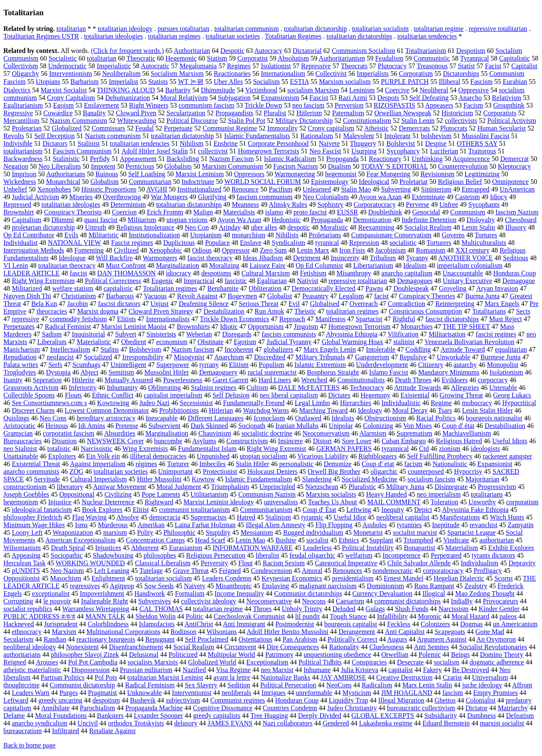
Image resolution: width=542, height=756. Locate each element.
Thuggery (363, 143)
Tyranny (417, 258)
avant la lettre (232, 677)
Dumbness (481, 716)
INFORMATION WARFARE (253, 548)
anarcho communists (31, 471)
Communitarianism (266, 510)
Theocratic (141, 58)
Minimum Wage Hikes (34, 525)
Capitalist (524, 66)
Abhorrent (145, 548)
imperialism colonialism (470, 265)
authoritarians (22, 655)
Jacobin (78, 304)
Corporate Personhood (278, 143)
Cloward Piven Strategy (161, 311)
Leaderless (317, 548)
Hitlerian (221, 410)
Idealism (415, 265)
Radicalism (377, 685)
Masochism (66, 578)
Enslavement (101, 105)
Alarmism (373, 433)
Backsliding (183, 159)
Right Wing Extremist (277, 449)
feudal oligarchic (312, 555)
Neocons (314, 601)
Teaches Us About (332, 502)
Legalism (351, 296)
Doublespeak (411, 288)
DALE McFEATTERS (309, 388)
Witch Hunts (507, 517)
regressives (85, 586)
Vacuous (155, 296)
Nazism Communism (78, 121)
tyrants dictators (494, 555)
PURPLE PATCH (405, 82)
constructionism (25, 487)
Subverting (396, 189)
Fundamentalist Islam (207, 449)
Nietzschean (322, 487)
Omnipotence (510, 182)
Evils (71, 235)
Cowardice (58, 113)
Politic (195, 616)
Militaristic (104, 235)
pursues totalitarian (183, 29)
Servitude (47, 479)
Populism (271, 365)
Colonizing (378, 426)
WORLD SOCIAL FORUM (263, 182)
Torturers (439, 243)
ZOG (76, 471)
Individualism (480, 563)
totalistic (59, 449)
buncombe (168, 441)
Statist (466, 66)
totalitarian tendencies (427, 36)
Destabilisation (505, 426)
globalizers (279, 349)
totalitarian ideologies (113, 36)
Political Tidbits (320, 662)
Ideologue (72, 258)
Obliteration (265, 288)
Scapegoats (450, 632)
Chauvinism (215, 433)
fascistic (236, 281)
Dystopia (58, 372)
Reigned (15, 662)
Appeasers (439, 105)
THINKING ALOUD (126, 90)
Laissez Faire (267, 265)
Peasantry (315, 296)
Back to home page (29, 745)
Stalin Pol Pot (246, 121)
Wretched (314, 380)
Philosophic (180, 532)
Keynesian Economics (292, 578)
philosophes (160, 555)
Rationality (344, 647)
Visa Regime (233, 670)
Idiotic (229, 327)
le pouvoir (57, 601)
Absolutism (293, 58)
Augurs (397, 639)
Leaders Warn (31, 693)
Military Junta (405, 487)
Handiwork (149, 593)
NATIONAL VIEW (74, 243)
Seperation (47, 380)
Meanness (245, 204)
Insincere (290, 441)
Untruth (96, 227)
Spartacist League (471, 532)
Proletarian (27, 128)
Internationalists (168, 319)
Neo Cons (53, 418)
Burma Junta (483, 296)
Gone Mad (490, 632)
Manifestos (330, 319)
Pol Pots (106, 677)
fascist (79, 273)
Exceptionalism (268, 662)
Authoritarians (66, 174)
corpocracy (493, 380)
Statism (217, 58)
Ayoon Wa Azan (239, 220)
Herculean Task (24, 563)
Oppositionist (22, 578)
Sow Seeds (159, 586)
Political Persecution (288, 685)
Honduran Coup (297, 700)
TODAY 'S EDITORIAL (395, 166)
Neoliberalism (121, 74)
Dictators (55, 143)
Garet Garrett (231, 380)
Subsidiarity (441, 716)
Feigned (230, 571)
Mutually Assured (129, 380)
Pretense (127, 426)
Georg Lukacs (512, 395)
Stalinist (88, 143)
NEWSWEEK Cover (115, 441)
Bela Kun (44, 304)
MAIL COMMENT (394, 502)
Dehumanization (127, 98)
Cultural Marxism (265, 273)
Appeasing (26, 555)
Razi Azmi (353, 98)
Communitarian (150, 182)
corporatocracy (443, 571)
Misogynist (189, 357)
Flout (246, 563)
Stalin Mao (356, 189)
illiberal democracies (158, 456)
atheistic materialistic (32, 670)
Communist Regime (230, 128)
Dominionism (385, 586)
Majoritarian (482, 479)
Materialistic (94, 342)
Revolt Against (197, 296)
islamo (274, 212)
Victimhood (261, 90)
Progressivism (497, 487)
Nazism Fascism (231, 159)
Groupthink (509, 105)
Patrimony (279, 655)
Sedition (239, 685)
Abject (90, 372)
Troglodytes (20, 372)
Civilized (126, 250)
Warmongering (295, 174)
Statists (158, 82)
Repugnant (160, 639)
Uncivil (88, 723)
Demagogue (518, 281)
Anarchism (229, 357)
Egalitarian (272, 281)
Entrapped (476, 189)
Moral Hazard (470, 616)
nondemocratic (393, 571)
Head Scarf (210, 540)
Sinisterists (161, 334)
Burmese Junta (501, 357)
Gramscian (18, 433)
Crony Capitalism (71, 98)
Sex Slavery (201, 685)
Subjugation (234, 98)
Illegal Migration (401, 700)
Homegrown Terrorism (360, 327)
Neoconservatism (326, 433)
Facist (493, 66)
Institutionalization (154, 235)
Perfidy (100, 159)
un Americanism (515, 624)
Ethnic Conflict (113, 395)
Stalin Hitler (253, 464)
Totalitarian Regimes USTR (41, 36)
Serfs (55, 365)
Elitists (126, 319)
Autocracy (268, 51)
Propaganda (327, 220)
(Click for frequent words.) (127, 51)
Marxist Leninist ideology (218, 502)
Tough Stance (348, 616)
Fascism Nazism (295, 166)
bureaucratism (23, 731)
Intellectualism (70, 349)
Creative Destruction (405, 677)
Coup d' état (458, 426)
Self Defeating (429, 98)
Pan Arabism (300, 639)
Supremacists (209, 517)
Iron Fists (352, 250)
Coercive (397, 90)
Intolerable (380, 349)
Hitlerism (309, 113)
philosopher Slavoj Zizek (85, 655)
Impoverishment (102, 593)
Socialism (267, 82)
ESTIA (299, 82)
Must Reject (506, 319)
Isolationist (276, 66)
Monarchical (63, 182)
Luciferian (444, 151)
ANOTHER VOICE (466, 258)
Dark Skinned (209, 426)
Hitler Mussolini (159, 479)
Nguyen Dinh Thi (27, 296)
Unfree (449, 204)
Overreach (364, 304)
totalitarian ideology (125, 29)
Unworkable (453, 357)
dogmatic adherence (497, 662)
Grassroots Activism (31, 388)
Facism (473, 105)
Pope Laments (161, 494)
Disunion (65, 441)
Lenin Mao (250, 540)
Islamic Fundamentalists (257, 136)
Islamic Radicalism (290, 159)
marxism (115, 532)
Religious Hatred (459, 441)
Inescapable (162, 418)
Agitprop (122, 586)
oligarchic (384, 471)
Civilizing (118, 494)
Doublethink (385, 212)
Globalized (66, 128)
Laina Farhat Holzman (205, 525)
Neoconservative (269, 601)
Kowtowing (113, 403)
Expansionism (280, 98)
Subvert (126, 334)
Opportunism (265, 327)
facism (413, 464)
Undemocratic (68, 66)
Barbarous (120, 296)
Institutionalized (199, 189)
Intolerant (397, 136)
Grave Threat (191, 571)
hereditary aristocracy (106, 418)
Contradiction (406, 304)
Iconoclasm (269, 418)
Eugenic (162, 281)
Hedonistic (286, 220)
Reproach (292, 319)
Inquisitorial (88, 334)
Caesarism (350, 601)
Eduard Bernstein (446, 723)
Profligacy (488, 571)
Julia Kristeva (359, 670)
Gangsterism (372, 357)
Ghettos (445, 700)
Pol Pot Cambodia (93, 662)
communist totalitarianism (195, 510)
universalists (281, 502)
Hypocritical (519, 403)
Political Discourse (192, 121)
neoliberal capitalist (403, 517)
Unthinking (427, 159)
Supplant (381, 540)
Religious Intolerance (145, 227)
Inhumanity (122, 388)
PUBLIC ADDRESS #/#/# (39, 616)
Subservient (165, 426)
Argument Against (441, 639)
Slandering (317, 479)
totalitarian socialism (380, 29)
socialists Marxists (153, 662)
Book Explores (102, 510)
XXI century (473, 250)
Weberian (199, 334)
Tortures (486, 235)
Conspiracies (369, 662)
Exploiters (62, 456)
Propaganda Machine (154, 708)
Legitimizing (482, 174)
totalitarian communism (246, 29)
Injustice (60, 502)
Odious (202, 250)
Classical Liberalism (163, 563)
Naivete (329, 143)
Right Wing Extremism (43, 281)
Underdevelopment (382, 365)
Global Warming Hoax (353, 342)
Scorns (503, 578)
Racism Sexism (284, 563)
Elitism (239, 365)
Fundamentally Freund (254, 403)
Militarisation (447, 334)
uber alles (264, 227)
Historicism (458, 113)
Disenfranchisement (136, 647)
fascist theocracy (210, 258)
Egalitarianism (23, 105)
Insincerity (345, 258)
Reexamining (376, 227)
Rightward (159, 502)
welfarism (359, 555)
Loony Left (27, 532)
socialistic (403, 243)
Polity (145, 532)
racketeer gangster (507, 456)
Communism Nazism (267, 494)
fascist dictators (119, 304)
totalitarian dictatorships (359, 36)
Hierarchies (356, 403)
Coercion (124, 212)
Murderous (113, 525)
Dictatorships (461, 74)
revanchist (484, 525)
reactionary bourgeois (106, 639)
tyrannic (312, 517)
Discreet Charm (33, 410)
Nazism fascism (193, 349)
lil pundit (307, 616)
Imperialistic (114, 66)
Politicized (183, 655)
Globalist (280, 296)
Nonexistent (82, 647)
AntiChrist (199, 624)
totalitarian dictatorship (316, 29)
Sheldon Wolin (156, 616)
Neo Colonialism (326, 197)
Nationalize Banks (285, 677)
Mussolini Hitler (167, 372)
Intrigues (274, 693)
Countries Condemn (290, 708)
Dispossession (90, 670)
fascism (453, 693)
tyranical (327, 243)
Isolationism (506, 372)
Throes (262, 609)
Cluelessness (387, 647)
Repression (364, 243)
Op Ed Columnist (319, 265)
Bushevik (143, 700)
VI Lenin (16, 265)
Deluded (344, 609)
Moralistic (334, 227)
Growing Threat (461, 395)
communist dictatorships (408, 601)
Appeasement (138, 159)
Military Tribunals (320, 357)
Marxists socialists (331, 494)
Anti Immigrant (244, 624)
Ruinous (106, 174)
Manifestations (460, 517)
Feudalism (389, 58)
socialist (317, 540)
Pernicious (140, 166)
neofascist (60, 357)
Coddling (418, 349)
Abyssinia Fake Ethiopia (475, 510)
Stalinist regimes (214, 388)
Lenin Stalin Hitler (487, 410)
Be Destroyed (471, 670)
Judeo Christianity (352, 708)
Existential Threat (36, 464)
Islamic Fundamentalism (259, 479)
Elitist (141, 510)
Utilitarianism (209, 494)
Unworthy (482, 502)
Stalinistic (66, 159)
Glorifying (212, 197)
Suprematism (415, 433)
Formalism (189, 593)
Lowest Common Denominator (107, 410)
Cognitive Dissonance (223, 708)
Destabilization (224, 311)
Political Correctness (113, 281)
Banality (94, 113)
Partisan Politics (63, 677)
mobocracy (477, 403)
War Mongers (169, 197)
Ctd (424, 449)
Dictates (339, 395)
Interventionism (71, 74)
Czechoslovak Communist (249, 616)
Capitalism (26, 220)
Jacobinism (390, 250)
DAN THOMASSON (127, 273)
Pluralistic (362, 487)
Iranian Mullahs (297, 426)
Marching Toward (324, 410)
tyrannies (410, 525)
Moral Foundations (61, 716)
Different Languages (216, 418)
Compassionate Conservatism (391, 235)
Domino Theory (501, 655)
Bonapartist (420, 548)
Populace (217, 243)
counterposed (426, 471)
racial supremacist (272, 372)
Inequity (393, 510)
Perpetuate (178, 128)
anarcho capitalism (407, 273)
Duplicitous (179, 243)
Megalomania (198, 66)
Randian (55, 639)
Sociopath (252, 426)
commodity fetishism (78, 319)
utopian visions (187, 220)
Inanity (13, 380)
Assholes (375, 525)
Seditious (516, 258)
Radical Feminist (68, 327)
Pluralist (275, 113)
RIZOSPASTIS (395, 105)
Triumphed (418, 540)
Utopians (48, 82)
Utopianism (206, 235)
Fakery (432, 670)
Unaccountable (463, 273)
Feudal (145, 128)
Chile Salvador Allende (419, 563)
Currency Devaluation (382, 593)
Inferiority (83, 388)
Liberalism (52, 342)
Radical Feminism (150, 685)
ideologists (485, 449)
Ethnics (349, 540)
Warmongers (160, 258)
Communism (468, 212)
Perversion (349, 105)
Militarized (27, 288)
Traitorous (482, 151)
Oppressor (236, 250)
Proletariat (413, 182)
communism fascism (207, 105)
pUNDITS (26, 571)
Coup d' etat (378, 464)
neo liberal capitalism (289, 395)
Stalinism (278, 517)
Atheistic (376, 128)
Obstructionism (385, 418)
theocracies (52, 311)
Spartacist (369, 319)
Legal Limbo (312, 403)
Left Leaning (112, 571)
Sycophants (484, 204)
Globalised (325, 304)
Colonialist (481, 700)
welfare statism (73, 288)
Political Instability (368, 548)
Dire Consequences (293, 647)
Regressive (18, 113)
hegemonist (341, 174)
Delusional (144, 655)
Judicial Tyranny (289, 342)
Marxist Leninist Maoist (134, 327)
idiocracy (179, 273)
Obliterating (165, 388)
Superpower (173, 365)
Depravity (522, 563)
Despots (388, 98)
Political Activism (512, 121)
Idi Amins (92, 426)
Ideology (370, 410)
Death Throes (413, 380)
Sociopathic (67, 555)
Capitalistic (515, 58)
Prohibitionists (179, 410)
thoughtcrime (21, 685)
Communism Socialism (363, 51)
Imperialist (123, 82)
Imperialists (373, 74)
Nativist (308, 281)
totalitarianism (23, 151)
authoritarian (497, 540)
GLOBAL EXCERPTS (383, 716)
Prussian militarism (146, 670)
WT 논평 (191, 82)
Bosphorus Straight (333, 372)
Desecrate (411, 662)
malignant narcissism (328, 586)
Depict (423, 510)
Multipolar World (232, 655)
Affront (522, 685)
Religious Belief (460, 182)
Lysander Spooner (158, 716)
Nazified (194, 670)
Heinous (57, 426)
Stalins (110, 349)
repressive (26, 319)
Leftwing (359, 510)
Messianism (257, 532)
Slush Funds (412, 609)
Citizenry (431, 365)
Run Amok (269, 311)
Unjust (159, 304)
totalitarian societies (232, 36)
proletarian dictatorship (43, 227)
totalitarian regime (439, 29)
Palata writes (21, 365)
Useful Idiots (510, 441)
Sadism (52, 334)
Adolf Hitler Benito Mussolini (287, 632)
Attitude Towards (418, 388)
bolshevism (436, 136)
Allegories (465, 388)
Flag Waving (89, 517)
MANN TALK (105, 616)
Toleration (445, 502)
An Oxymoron (496, 639)
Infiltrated (66, 731)
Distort (322, 441)
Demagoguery (218, 372)
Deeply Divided (320, 716)
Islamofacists (157, 624)
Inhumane (317, 670)
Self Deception (55, 136)
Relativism (507, 98)
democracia (165, 517)
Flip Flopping (334, 525)
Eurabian (515, 82)
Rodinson (184, 632)
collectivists (461, 121)
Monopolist (503, 365)
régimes (146, 464)
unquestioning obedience (337, 655)
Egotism (245, 342)
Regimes (239, 66)
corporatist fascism (68, 433)
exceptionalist (51, 593)
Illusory (516, 227)
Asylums (204, 441)
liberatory (70, 487)
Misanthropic (234, 586)
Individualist (21, 243)
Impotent (103, 166)
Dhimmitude (218, 90)
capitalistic (118, 288)
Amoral (312, 571)
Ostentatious (255, 639)
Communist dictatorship (82, 685)
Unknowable (144, 693)
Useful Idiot (350, 517)
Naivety (195, 586)
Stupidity (218, 532)
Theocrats (354, 66)
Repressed (17, 204)
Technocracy (367, 388)
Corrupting (18, 601)
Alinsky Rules (288, 204)
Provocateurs (501, 601)
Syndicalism (288, 243)
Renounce (245, 189)
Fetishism (313, 273)
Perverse (418, 204)
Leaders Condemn (227, 578)
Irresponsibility (143, 357)
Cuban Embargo (404, 441)
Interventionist (192, 693)
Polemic (430, 655)
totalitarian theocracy (67, 265)
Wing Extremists (145, 449)
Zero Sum (274, 250)
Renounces (347, 571)
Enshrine (225, 143)
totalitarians (487, 494)
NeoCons (339, 685)
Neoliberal (434, 90)
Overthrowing (122, 197)
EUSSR (348, 212)
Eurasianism (186, 548)
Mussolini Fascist (486, 136)
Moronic (430, 616)
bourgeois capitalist (351, 624)
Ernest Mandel (404, 578)
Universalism (490, 677)
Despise (436, 143)
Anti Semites (431, 647)
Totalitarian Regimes (293, 36)
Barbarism (84, 82)
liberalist (268, 555)
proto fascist (310, 212)
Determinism (128, 204)
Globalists (178, 166)
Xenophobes (54, 189)
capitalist (401, 670)
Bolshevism (145, 349)
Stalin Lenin (418, 121)
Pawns (374, 288)
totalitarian (71, 29)
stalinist (404, 342)
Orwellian (395, 655)
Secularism (18, 639)
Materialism (462, 548)
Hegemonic (181, 58)
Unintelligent (128, 365)
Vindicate (456, 540)
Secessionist (196, 403)
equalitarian (511, 349)
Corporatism (416, 74)
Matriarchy (513, 708)
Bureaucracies (23, 441)
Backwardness (23, 159)
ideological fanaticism (42, 510)
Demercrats (415, 128)
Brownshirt (19, 212)
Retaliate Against (113, 731)
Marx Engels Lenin (330, 349)
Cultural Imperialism (99, 479)
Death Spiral (68, 548)
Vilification (403, 334)
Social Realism (194, 647)
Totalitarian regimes (170, 288)
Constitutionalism (367, 121)
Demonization (372, 220)
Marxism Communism (232, 166)
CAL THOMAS (161, 609)
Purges (69, 693)
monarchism (249, 235)
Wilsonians (222, 632)
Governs (453, 235)
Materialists (239, 212)
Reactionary (385, 159)
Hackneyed (19, 624)
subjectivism (183, 700)
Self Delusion (231, 395)
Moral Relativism (184, 98)
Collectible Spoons (29, 395)
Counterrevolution (463, 166)
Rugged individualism (313, 532)
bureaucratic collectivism (421, 708)
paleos (508, 616)
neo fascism (308, 105)
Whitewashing (137, 121)
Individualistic (401, 403)
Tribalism (383, 258)
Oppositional (77, 494)
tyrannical (395, 449)
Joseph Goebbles (26, 494)
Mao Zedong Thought (485, 593)
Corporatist (253, 58)
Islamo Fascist (389, 372)
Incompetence (401, 555)
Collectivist (331, 74)
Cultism (257, 388)
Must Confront (126, 265)
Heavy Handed (387, 494)
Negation (16, 166)
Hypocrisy (468, 471)
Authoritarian (192, 51)
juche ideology (482, 685)
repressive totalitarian (498, 29)
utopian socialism (263, 456)
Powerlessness (183, 380)
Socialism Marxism (177, 74)
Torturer (178, 464)
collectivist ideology (209, 601)
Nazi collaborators (288, 723)
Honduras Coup (515, 273)
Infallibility (392, 616)
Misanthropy (354, 273)
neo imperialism (439, 494)
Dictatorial (307, 51)
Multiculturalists (484, 243)
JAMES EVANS (230, 723)
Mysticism (357, 693)
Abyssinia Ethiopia (352, 334)
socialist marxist (415, 532)
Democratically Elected (324, 288)
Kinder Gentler (499, 609)
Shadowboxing (113, 555)
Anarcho (470, 98)
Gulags (375, 609)
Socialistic (63, 58)
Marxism (64, 632)
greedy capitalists (217, 716)
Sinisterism (436, 189)
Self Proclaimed (207, 639)
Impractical (199, 281)
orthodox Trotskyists (136, 723)
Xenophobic (166, 250)
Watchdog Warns (266, 410)
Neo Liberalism (60, 166)
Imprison (24, 174)
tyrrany (209, 365)
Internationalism (283, 74)
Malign (203, 212)
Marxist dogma (98, 311)
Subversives (154, 601)
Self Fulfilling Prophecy (440, 456)
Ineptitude (446, 525)
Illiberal (449, 82)
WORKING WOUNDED (90, 563)
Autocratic (155, 66)
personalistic (297, 464)
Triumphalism (230, 487)
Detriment (307, 258)
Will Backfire (114, 258)
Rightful (404, 319)
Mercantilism (21, 121)
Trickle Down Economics (235, 319)
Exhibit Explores (511, 548)
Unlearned (317, 189)
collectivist (213, 151)
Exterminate (428, 197)
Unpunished (213, 456)
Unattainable (21, 456)
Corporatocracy (375, 204)
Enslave (251, 243)
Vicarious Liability (323, 456)
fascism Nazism (517, 212)
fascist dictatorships (452, 319)
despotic (299, 227)
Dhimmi (62, 220)
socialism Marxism (313, 90)
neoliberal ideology (30, 647)
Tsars (445, 410)
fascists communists (289, 334)
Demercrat (514, 159)
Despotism (471, 51)
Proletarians (325, 235)
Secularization (186, 113)
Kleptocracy (514, 166)
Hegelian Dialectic (459, 578)
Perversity (214, 563)
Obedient (134, 342)
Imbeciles (213, 464)
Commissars (108, 128)
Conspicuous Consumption (425, 311)
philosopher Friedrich (33, 517)
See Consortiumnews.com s (49, 403)
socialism (447, 662)
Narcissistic (97, 449)
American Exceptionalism (81, 540)
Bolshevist (401, 143)
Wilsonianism (22, 548)
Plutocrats (454, 128)
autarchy (465, 365)
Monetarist (368, 532)
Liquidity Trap (348, 700)
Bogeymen (242, 296)
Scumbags (86, 365)
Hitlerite (83, 380)
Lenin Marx (313, 250)
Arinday (230, 227)
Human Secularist (501, 128)
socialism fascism (431, 479)
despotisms (216, 273)
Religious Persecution (216, 555)
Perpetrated (446, 555)
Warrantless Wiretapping (96, 609)
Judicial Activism (36, 197)
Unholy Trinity (302, 609)
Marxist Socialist (64, 90)
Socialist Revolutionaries (493, 647)
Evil (294, 304)
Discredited (270, 357)
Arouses (47, 662)
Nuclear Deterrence (108, 502)
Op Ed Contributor (29, 235)
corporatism (522, 502)
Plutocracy (392, 66)
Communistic (432, 58)
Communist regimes (237, 700)
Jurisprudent (61, 624)
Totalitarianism (426, 51)
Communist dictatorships (308, 593)
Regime (441, 403)
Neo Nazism (67, 571)
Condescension (272, 571)
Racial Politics (436, 418)
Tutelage (151, 571)
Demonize (337, 464)
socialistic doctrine (267, 433)
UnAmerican (517, 189)
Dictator (476, 708)
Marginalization (177, 265)
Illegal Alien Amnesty (276, 525)
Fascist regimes (132, 243)
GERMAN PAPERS (344, 449)
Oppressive (473, 90)
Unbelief (15, 189)
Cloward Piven (136, 113)
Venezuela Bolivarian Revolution (469, 342)
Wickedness (20, 182)
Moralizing (224, 265)
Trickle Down (263, 105)
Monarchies (417, 327)
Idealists (343, 418)
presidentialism (353, 578)
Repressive (316, 66)
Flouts (73, 395)
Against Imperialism (98, 464)
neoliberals (236, 693)
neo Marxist (277, 670)
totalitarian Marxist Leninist (165, 677)
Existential (415, 395)
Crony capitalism (331, 128)
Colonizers (435, 624)
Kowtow (203, 479)
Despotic (232, 51)
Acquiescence (471, 159)
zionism (450, 449)
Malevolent (359, 136)
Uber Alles (228, 82)
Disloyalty (481, 220)
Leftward (16, 700)
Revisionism (437, 174)
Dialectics (17, 90)
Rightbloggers (377, 456)
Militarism (142, 220)
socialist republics (28, 609)
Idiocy (499, 197)
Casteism (468, 197)
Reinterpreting (455, 304)
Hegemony (375, 395)
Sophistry (330, 204)
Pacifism (281, 189)
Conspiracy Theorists (73, 212)
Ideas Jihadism (263, 258)
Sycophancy (403, 151)
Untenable (503, 388)
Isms (81, 525)
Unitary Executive (468, 281)
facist (381, 296)
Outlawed (308, 418)
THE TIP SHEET (466, 327)
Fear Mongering (389, 174)
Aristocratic (19, 426)
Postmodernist (295, 624)
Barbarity (178, 90)
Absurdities (120, 433)
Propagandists (235, 113)
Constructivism (247, 441)
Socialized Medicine (369, 479)
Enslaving (276, 586)
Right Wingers (149, 105)
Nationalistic (450, 464)
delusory (186, 723)
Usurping (364, 151)
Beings (460, 655)
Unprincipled (277, 487)
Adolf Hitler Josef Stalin (155, 151)
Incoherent (239, 349)
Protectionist (220, 471)
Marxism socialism (345, 82)
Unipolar (341, 426)
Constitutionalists (361, 380)
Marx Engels (502, 304)
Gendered (336, 723)
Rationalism (317, 136)
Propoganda (343, 159)
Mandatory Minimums (449, 372)
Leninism (362, 90)
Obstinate (211, 342)
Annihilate (55, 708)
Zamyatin (521, 525)
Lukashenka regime (386, 723)
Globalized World (212, 662)
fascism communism (265, 197)
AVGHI (156, 189)
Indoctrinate (198, 182)
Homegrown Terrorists (269, 151)
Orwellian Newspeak (403, 113)
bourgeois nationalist (494, 418)
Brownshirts (193, 327)
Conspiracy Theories (427, 296)
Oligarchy (25, 74)
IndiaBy (462, 601)
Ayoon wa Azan (380, 197)
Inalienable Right (105, 601)
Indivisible (18, 143)
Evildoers (455, 380)
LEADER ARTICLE (32, 273)
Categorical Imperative (346, 563)
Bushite (286, 540)
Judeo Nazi (155, 403)
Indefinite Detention (429, 220)
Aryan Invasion (497, 288)
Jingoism (306, 327)
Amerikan (151, 525)
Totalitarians (489, 311)
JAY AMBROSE (343, 677)
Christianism (79, 296)
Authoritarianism (342, 58)
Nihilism (191, 143)
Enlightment (108, 578)
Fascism (481, 82)
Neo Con (197, 227)
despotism (106, 700)
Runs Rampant (434, 586)
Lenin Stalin (479, 227)
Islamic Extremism (320, 365)
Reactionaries (232, 74)
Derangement (357, 632)
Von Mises (418, 426)
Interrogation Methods (34, 250)
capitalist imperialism (173, 395)
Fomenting (89, 250)
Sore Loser (357, 441)
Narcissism (453, 609)
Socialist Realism (428, 227)
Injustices (108, 548)
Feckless (399, 624)
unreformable (314, 693)
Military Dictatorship (304, 121)
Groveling (453, 288)
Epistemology (330, 182)
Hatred (246, 517)
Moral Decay (410, 410)
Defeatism (520, 716)
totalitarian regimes (174, 36)
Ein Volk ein (103, 456)
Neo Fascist (325, 151)
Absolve (128, 517)
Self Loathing (147, 174)
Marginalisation (167, 433)
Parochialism (97, 708)
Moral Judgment (178, 487)
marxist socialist (502, 723)
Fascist (319, 98)
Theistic (305, 311)
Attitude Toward (463, 349)
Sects (523, 311)
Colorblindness (108, 624)
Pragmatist (102, 693)
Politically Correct (352, 639)
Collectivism (21, 66)
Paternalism (348, 113)
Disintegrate (451, 487)
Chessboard (521, 220)
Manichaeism (22, 349)
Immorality (282, 128)
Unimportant (175, 471)
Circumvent (241, 647)
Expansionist (495, 464)
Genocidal (426, 212)
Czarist (452, 677)
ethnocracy (27, 632)
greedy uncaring (61, 700)
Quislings (16, 418)
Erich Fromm (165, 212)
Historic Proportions (109, 189)
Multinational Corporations (123, 632)
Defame (14, 716)
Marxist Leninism (199, 174)
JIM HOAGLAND (406, 693)
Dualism (340, 166)
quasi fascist (101, 220)
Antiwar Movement (120, 487)
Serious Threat (259, 304)
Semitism (121, 372)
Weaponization (73, 532)
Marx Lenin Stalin (427, 685)
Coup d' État (319, 510)
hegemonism (21, 502)
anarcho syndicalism (40, 723)
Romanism (430, 250)
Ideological (374, 182)
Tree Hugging (269, 716)
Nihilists (287, 235)
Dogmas (471, 624)
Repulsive (413, 357)
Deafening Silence (204, 304)
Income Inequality (239, 593)
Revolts (14, 136)
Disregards (237, 334)
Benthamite (223, 288)
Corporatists (500, 113)
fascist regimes (496, 334)
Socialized (98, 357)
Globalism (105, 182)
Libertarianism (373, 265)
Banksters (110, 716)
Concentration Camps (155, 540)
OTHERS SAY (477, 143)
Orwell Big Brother (334, 471)
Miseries (81, 197)
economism (172, 342)
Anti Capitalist (405, 632)
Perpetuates (19, 327)
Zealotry (476, 586)
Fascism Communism (82, 151)
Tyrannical (475, 58)
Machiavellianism (467, 433)
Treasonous (432, 66)
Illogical (434, 593)
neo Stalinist (20, 449)
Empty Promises (496, 693)
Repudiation (20, 357)
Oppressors (249, 174)
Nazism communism (113, 136)
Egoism (63, 105)
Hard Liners (275, 380)
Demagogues (415, 281)
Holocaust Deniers (272, 471)
